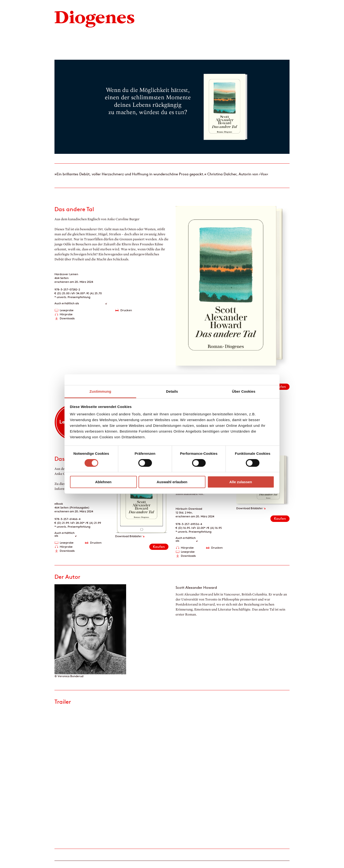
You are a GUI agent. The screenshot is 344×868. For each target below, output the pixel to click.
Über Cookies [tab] (244, 391)
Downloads (67, 318)
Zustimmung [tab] (100, 391)
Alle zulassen (241, 482)
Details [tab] (172, 391)
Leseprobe (67, 310)
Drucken (126, 310)
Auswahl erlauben (172, 482)
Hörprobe (66, 314)
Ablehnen (103, 482)
